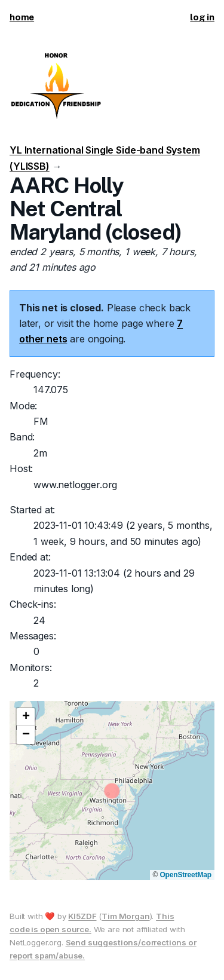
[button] (26, 717)
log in (202, 17)
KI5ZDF (82, 916)
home (22, 17)
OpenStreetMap (185, 875)
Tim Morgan (125, 916)
